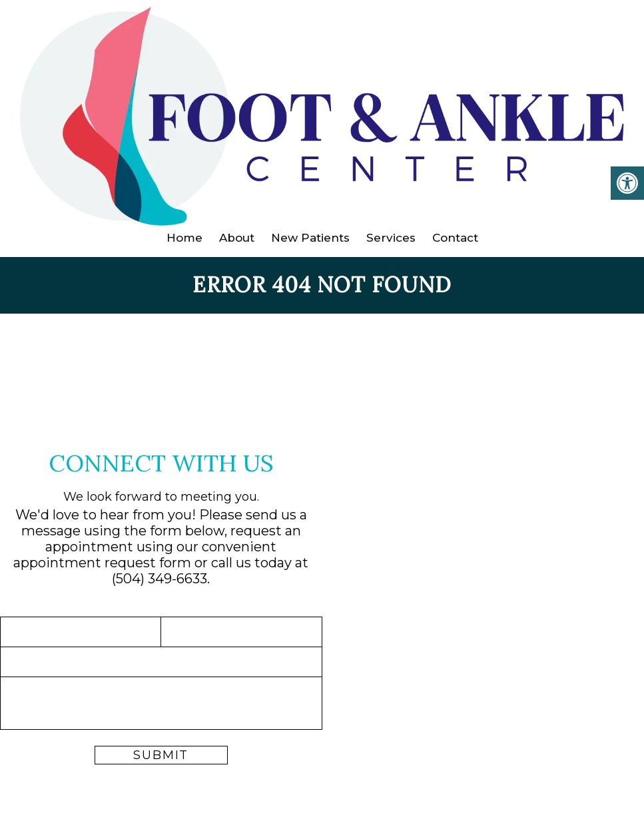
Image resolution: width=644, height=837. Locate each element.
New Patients (310, 238)
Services (391, 238)
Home (184, 238)
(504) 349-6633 (160, 579)
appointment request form (102, 563)
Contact (455, 238)
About (237, 238)
